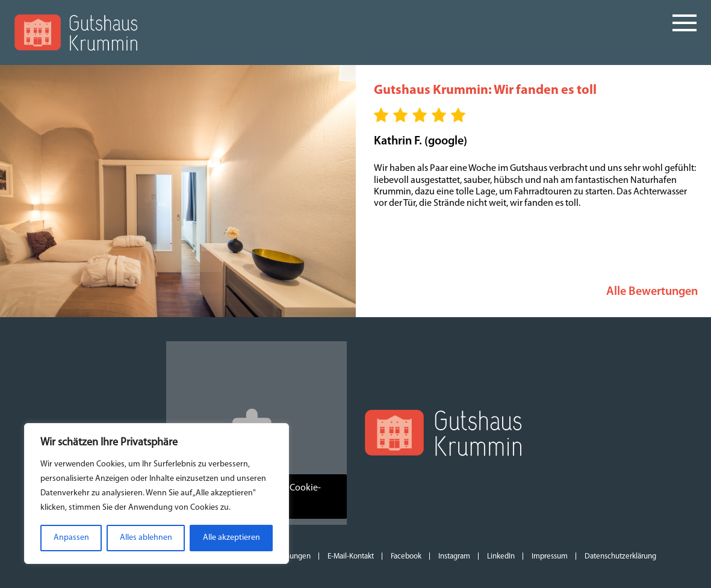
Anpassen (71, 538)
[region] (157, 494)
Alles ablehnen (146, 538)
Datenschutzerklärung (620, 556)
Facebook (406, 556)
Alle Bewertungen (652, 292)
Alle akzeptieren (231, 538)
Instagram (454, 556)
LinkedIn (501, 556)
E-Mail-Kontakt (351, 556)
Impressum (550, 556)
